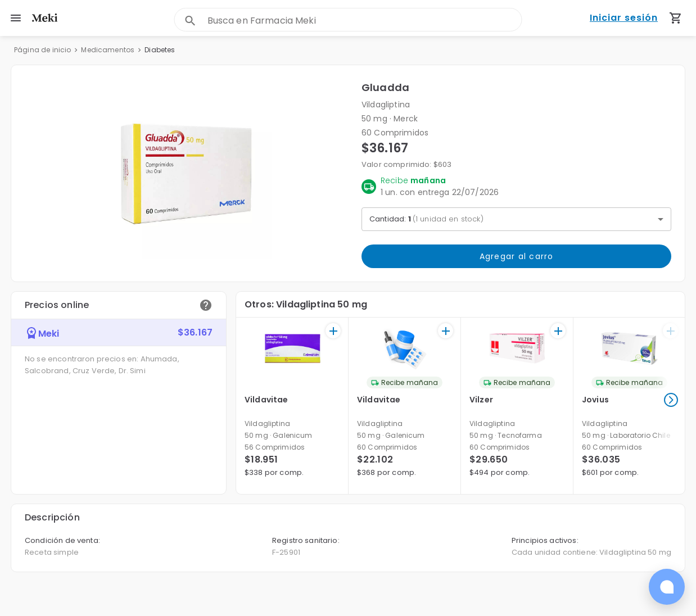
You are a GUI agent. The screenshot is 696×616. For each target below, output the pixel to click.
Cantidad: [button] (426, 219)
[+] (333, 331)
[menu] (16, 18)
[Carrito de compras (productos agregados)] (676, 18)
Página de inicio (42, 50)
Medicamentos (108, 50)
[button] (186, 173)
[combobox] (365, 21)
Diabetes (160, 50)
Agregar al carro (516, 256)
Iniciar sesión (624, 18)
